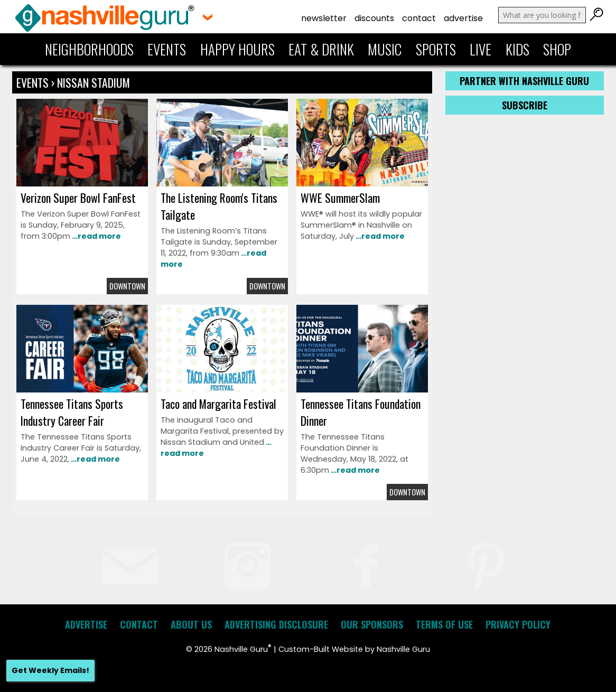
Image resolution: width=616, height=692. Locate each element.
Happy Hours (237, 49)
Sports (436, 49)
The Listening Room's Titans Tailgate (219, 206)
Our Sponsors (372, 624)
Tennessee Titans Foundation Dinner (361, 412)
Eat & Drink (321, 49)
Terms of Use (444, 624)
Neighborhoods (89, 49)
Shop (557, 49)
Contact (419, 18)
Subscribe (525, 105)
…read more (96, 236)
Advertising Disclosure (276, 624)
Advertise (463, 18)
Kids (517, 49)
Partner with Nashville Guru (524, 81)
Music (385, 49)
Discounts (374, 18)
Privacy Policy (518, 624)
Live (480, 49)
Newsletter (324, 18)
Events (167, 49)
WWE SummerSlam (340, 198)
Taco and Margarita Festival (218, 404)
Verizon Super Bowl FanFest (78, 198)
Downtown (127, 286)
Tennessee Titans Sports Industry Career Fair (72, 412)
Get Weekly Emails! (50, 670)
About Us (191, 624)
